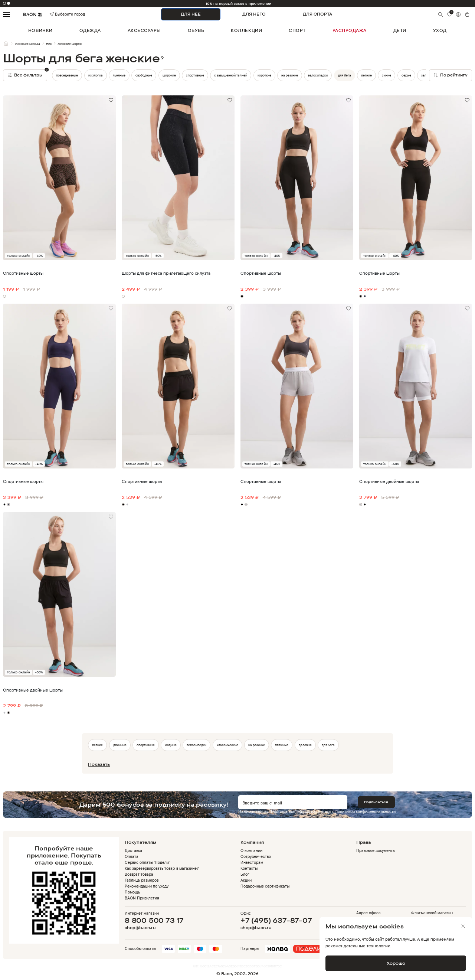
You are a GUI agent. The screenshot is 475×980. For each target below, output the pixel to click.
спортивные (195, 75)
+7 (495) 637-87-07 (276, 920)
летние (366, 75)
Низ (49, 44)
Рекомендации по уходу (147, 886)
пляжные (282, 745)
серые (406, 75)
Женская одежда (27, 44)
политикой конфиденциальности (366, 811)
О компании (251, 850)
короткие (264, 75)
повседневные (67, 75)
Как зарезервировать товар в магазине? (162, 868)
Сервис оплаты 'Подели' (147, 862)
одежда (90, 30)
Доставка (133, 850)
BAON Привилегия (142, 898)
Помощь (132, 892)
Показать (99, 764)
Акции (246, 880)
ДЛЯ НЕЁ (191, 14)
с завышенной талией (231, 75)
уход (440, 30)
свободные (144, 75)
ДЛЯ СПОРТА (317, 14)
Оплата (132, 856)
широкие (169, 75)
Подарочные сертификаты (265, 886)
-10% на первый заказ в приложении (238, 4)
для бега (345, 75)
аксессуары (144, 30)
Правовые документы (376, 850)
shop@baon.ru (140, 928)
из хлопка (96, 75)
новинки (40, 30)
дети (400, 30)
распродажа (350, 30)
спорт (297, 30)
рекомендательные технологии (358, 946)
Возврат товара (139, 874)
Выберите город (59, 14)
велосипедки (318, 75)
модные (171, 745)
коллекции (246, 30)
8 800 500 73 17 (154, 920)
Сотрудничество (256, 856)
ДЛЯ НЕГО (254, 14)
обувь (196, 30)
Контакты (249, 868)
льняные (119, 75)
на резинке (290, 75)
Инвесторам (252, 862)
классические (227, 745)
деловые (305, 745)
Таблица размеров (142, 880)
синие (386, 75)
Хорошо (396, 963)
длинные (120, 745)
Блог (245, 874)
